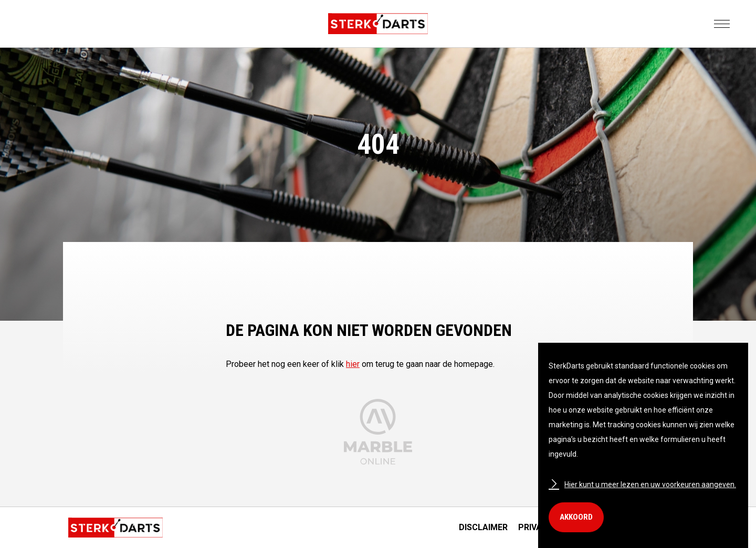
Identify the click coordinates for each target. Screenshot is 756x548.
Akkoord (576, 517)
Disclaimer (483, 527)
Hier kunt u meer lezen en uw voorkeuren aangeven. (642, 484)
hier (353, 364)
